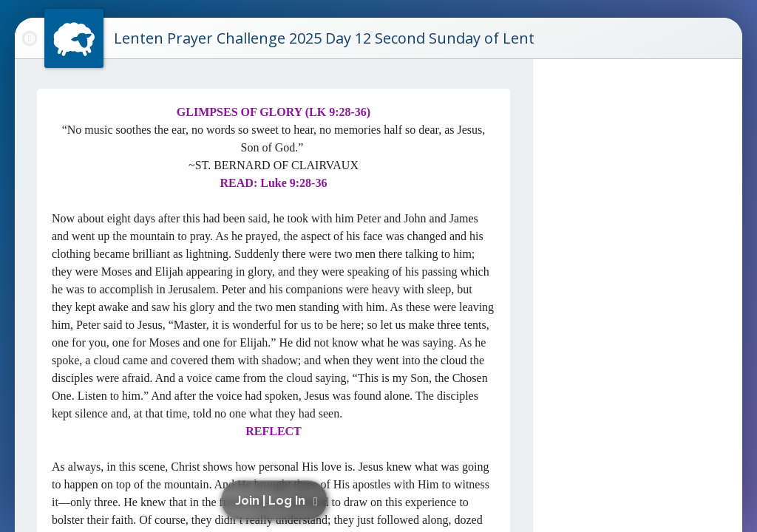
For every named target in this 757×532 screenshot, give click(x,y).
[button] (277, 500)
